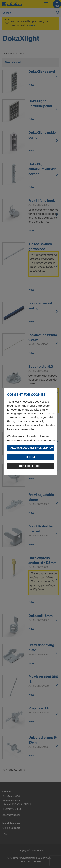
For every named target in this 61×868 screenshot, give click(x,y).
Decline (31, 457)
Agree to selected (31, 466)
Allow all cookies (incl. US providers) (32, 448)
